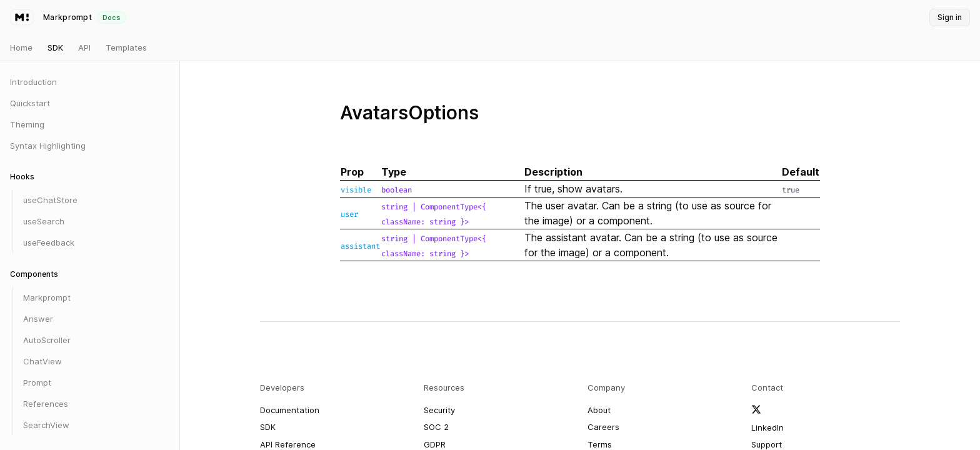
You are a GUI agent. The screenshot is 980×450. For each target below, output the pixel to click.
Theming (27, 124)
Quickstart (30, 103)
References (46, 404)
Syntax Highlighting (48, 146)
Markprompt (47, 297)
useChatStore (50, 200)
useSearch (44, 221)
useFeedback (49, 242)
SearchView (46, 425)
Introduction (33, 82)
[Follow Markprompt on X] (756, 409)
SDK (55, 47)
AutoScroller (47, 340)
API (84, 47)
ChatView (42, 361)
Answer (38, 319)
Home (21, 47)
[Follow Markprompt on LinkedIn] (767, 428)
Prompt (37, 382)
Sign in (950, 17)
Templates (126, 47)
